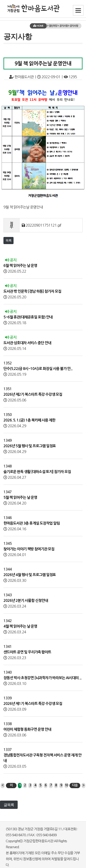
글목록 (9, 805)
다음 (75, 785)
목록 (8, 240)
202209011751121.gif (43, 225)
